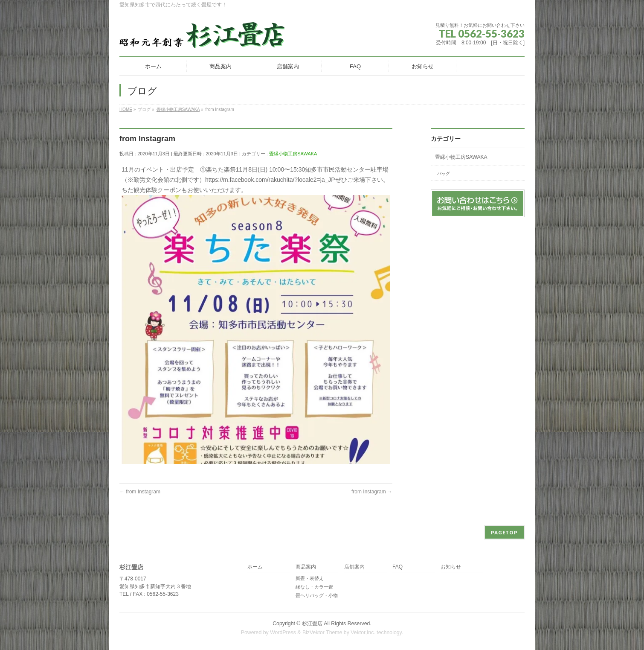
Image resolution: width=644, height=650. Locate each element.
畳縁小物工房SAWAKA (293, 154)
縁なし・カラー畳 (314, 587)
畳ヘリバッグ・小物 (317, 595)
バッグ (444, 173)
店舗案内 (354, 567)
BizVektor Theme (322, 633)
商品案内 (306, 567)
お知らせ (451, 567)
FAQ (397, 567)
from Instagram (140, 492)
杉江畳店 (312, 624)
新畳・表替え (310, 578)
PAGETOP (504, 532)
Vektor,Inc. (363, 633)
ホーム (255, 567)
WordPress (283, 633)
